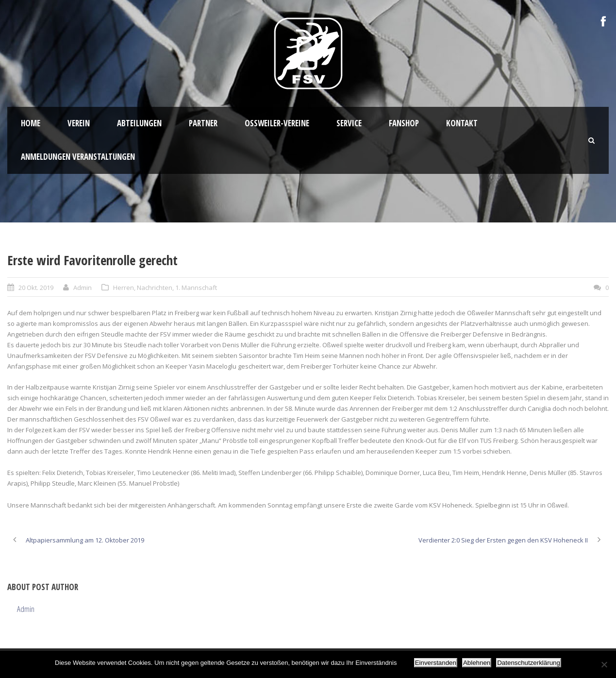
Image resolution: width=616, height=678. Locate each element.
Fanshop (404, 123)
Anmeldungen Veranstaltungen (78, 157)
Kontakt (462, 123)
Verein (79, 123)
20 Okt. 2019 (36, 288)
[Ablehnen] (604, 664)
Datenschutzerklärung (529, 663)
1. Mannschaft (196, 288)
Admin (83, 288)
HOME (31, 123)
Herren (124, 288)
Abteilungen (139, 123)
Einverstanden (436, 663)
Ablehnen (477, 663)
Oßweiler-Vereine (277, 123)
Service (349, 123)
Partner (203, 123)
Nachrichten (155, 288)
